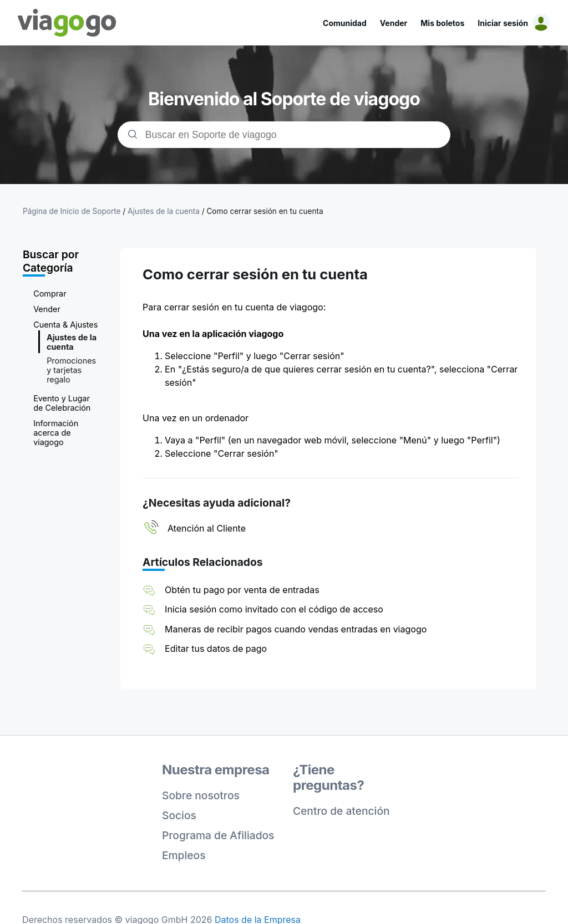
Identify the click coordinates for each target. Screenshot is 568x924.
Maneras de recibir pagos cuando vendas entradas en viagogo (296, 629)
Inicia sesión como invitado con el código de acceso (274, 609)
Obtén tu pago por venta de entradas (242, 590)
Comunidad (345, 23)
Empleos (184, 855)
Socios (179, 815)
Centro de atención (341, 811)
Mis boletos (442, 23)
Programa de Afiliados (218, 835)
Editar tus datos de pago (216, 649)
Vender (394, 23)
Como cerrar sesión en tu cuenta (265, 211)
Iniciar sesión (503, 23)
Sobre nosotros (201, 795)
